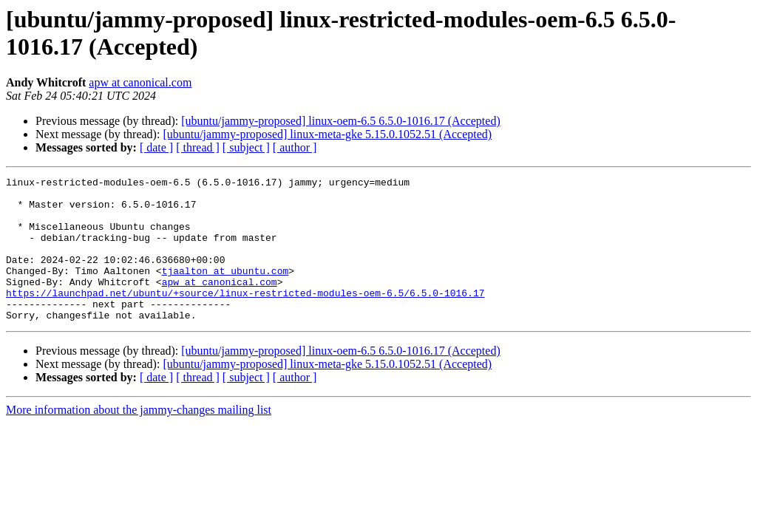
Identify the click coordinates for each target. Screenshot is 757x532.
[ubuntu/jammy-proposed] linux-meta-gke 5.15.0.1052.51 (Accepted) (327, 134)
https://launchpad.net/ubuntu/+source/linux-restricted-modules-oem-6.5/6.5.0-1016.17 (245, 317)
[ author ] (295, 147)
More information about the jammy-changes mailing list (139, 439)
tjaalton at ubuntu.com (225, 290)
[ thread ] (198, 147)
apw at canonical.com (140, 82)
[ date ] (156, 147)
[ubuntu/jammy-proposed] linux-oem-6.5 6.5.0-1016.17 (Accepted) (340, 121)
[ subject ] (246, 147)
